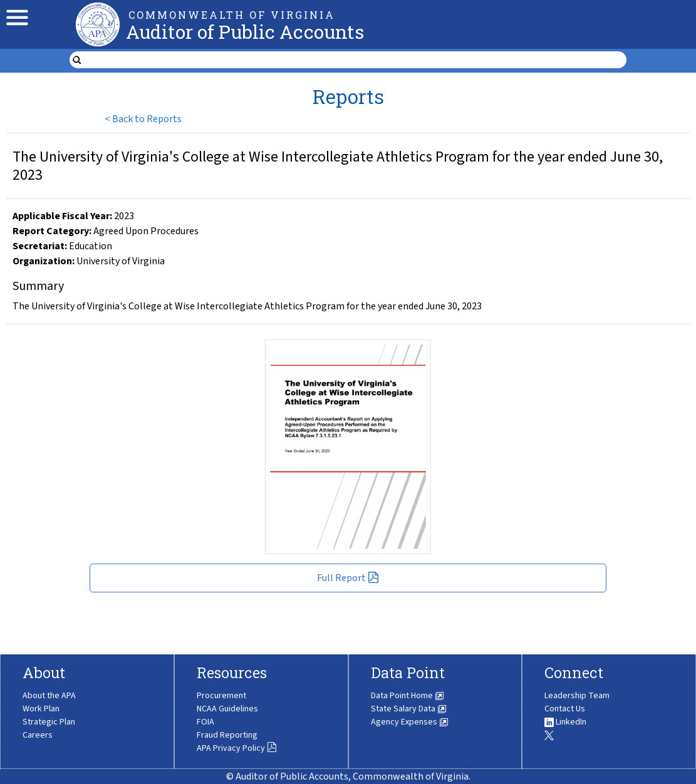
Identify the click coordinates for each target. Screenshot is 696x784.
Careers (38, 735)
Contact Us (565, 709)
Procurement (221, 696)
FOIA (205, 722)
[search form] (356, 60)
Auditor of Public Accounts (245, 32)
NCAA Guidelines (227, 709)
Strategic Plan (49, 722)
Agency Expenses (410, 722)
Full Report (348, 578)
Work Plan (41, 709)
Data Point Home (408, 696)
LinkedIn (565, 722)
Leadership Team (577, 696)
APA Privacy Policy (237, 748)
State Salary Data (409, 709)
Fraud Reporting (227, 735)
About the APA (49, 696)
